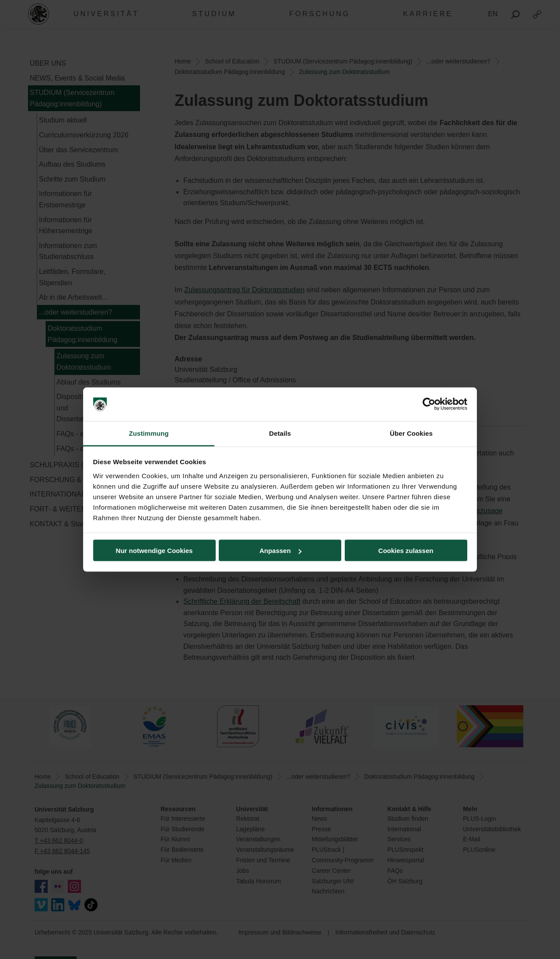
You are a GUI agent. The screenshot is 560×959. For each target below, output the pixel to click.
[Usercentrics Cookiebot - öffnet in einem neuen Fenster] (429, 404)
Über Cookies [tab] (411, 433)
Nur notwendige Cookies (154, 551)
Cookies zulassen (406, 551)
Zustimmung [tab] (149, 433)
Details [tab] (280, 433)
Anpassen (280, 551)
